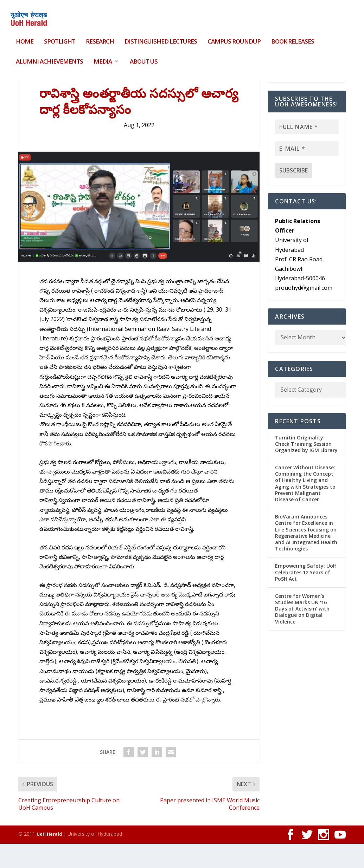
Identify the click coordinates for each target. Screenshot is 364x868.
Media (103, 57)
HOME (25, 38)
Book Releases (293, 38)
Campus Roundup (234, 38)
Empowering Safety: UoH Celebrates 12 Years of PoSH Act (306, 596)
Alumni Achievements (49, 57)
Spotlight (60, 38)
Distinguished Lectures (161, 38)
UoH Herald (49, 858)
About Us (144, 57)
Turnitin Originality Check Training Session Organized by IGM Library (306, 468)
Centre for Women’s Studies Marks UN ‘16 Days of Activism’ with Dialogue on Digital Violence (302, 633)
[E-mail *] (307, 173)
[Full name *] (307, 151)
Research (100, 38)
